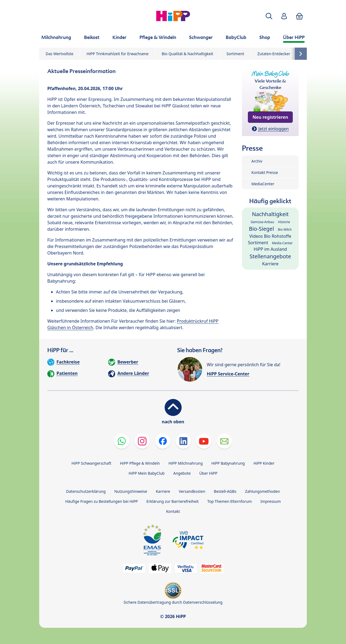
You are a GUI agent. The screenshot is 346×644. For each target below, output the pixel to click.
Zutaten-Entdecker (274, 54)
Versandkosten (192, 491)
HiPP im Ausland (270, 249)
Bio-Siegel (262, 229)
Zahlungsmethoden (262, 491)
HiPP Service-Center (228, 374)
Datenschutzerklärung (86, 491)
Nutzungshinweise (131, 491)
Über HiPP (208, 473)
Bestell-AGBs (225, 491)
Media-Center (282, 243)
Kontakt (173, 511)
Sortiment (235, 54)
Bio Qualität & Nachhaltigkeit (187, 54)
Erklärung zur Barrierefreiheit (173, 501)
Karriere (270, 264)
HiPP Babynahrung (228, 463)
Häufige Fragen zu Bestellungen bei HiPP (101, 501)
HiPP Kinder (264, 463)
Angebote (182, 473)
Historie (284, 222)
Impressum (271, 501)
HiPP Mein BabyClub (147, 473)
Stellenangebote (270, 256)
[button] (269, 16)
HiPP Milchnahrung (186, 463)
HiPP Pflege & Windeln (140, 463)
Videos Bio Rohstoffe (270, 236)
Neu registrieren (270, 117)
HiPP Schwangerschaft (91, 463)
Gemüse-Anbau (262, 222)
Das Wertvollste (59, 54)
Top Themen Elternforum (230, 501)
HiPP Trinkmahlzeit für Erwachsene (117, 54)
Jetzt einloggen (274, 129)
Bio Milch (285, 229)
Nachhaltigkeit (270, 214)
